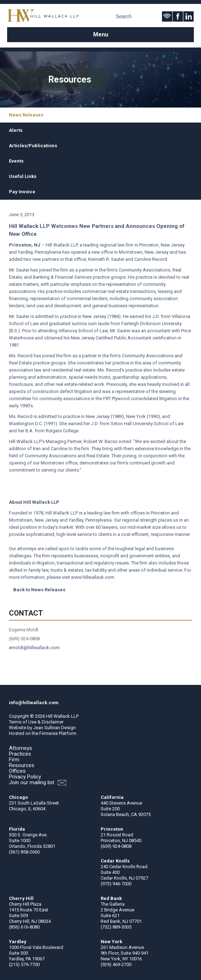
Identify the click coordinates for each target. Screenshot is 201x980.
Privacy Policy (25, 777)
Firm (14, 760)
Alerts (16, 130)
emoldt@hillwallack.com (34, 648)
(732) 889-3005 (116, 927)
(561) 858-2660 (24, 852)
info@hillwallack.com (34, 703)
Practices (20, 754)
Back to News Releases (39, 590)
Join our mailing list (38, 783)
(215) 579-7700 (24, 964)
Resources (22, 765)
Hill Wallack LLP (62, 716)
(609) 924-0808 (116, 846)
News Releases (26, 115)
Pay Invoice (22, 192)
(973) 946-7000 (116, 884)
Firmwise (49, 733)
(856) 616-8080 (24, 927)
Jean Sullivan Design (54, 728)
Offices (17, 771)
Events (16, 161)
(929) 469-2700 (116, 964)
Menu (101, 34)
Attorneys (21, 748)
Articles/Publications (33, 146)
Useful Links (23, 176)
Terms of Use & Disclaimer (36, 722)
